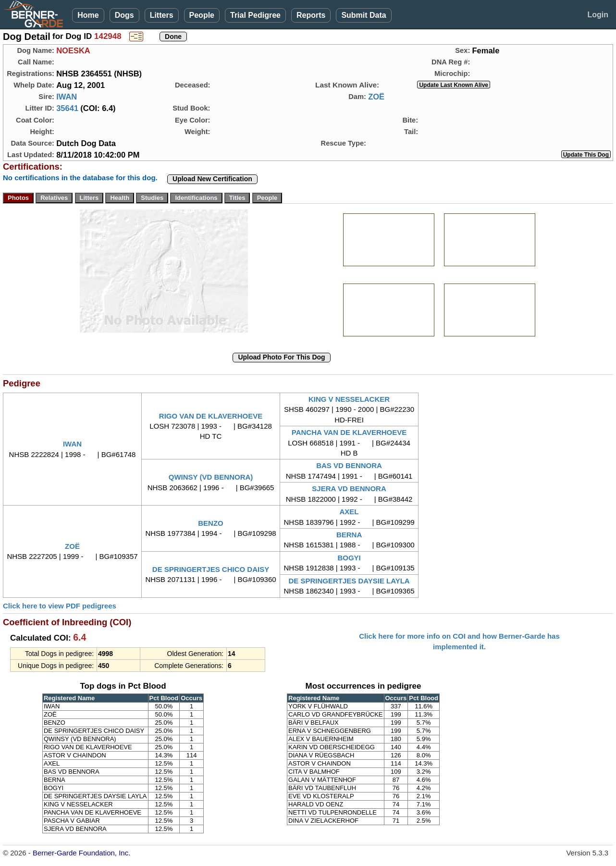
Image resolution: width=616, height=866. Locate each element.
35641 (67, 108)
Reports (311, 15)
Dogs (124, 15)
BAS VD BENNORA (349, 465)
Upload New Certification (212, 179)
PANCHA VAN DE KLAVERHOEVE (349, 432)
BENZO (211, 523)
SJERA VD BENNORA (349, 489)
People (202, 15)
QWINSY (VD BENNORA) (211, 477)
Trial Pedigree (255, 15)
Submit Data (363, 15)
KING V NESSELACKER (349, 399)
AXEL (349, 512)
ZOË (376, 97)
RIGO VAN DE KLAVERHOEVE (211, 416)
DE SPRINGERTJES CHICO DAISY (211, 569)
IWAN (67, 97)
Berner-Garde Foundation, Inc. (81, 853)
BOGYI (349, 558)
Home (88, 15)
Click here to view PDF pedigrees (60, 606)
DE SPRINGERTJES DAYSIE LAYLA (349, 581)
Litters (162, 15)
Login (598, 15)
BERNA (349, 535)
